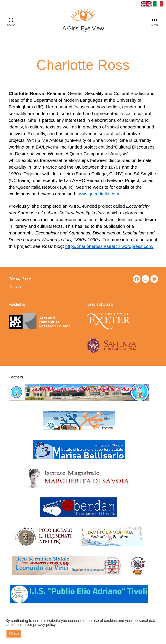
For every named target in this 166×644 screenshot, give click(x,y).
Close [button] (14, 634)
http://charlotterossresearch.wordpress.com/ (109, 253)
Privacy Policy (20, 285)
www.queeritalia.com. (99, 200)
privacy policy (44, 625)
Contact (15, 293)
